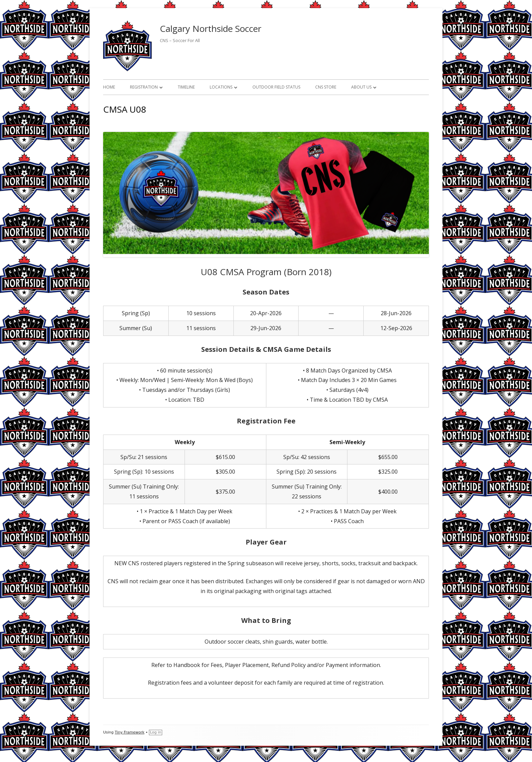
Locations (221, 87)
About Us (361, 87)
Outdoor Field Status (276, 87)
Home (109, 87)
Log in (156, 732)
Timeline (186, 87)
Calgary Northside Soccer (211, 28)
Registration (144, 87)
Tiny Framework (129, 732)
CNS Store (326, 87)
